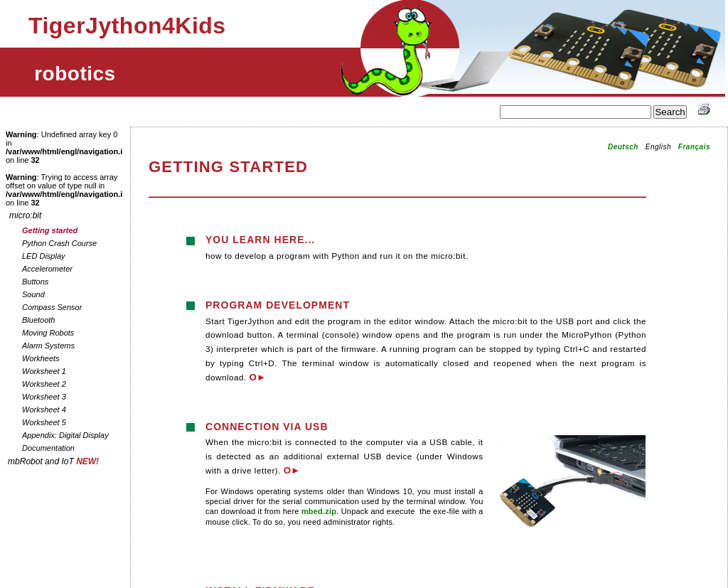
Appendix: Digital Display (65, 435)
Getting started (50, 230)
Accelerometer (47, 269)
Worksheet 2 (44, 384)
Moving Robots (48, 333)
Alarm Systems (48, 346)
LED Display (44, 256)
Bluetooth (38, 320)
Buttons (35, 282)
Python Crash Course (59, 243)
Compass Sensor (52, 307)
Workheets (41, 358)
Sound (33, 294)
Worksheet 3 (44, 397)
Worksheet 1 (44, 371)
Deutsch (623, 147)
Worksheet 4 (44, 410)
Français (694, 147)
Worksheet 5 (44, 422)
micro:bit (25, 215)
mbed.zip (319, 511)
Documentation (48, 448)
